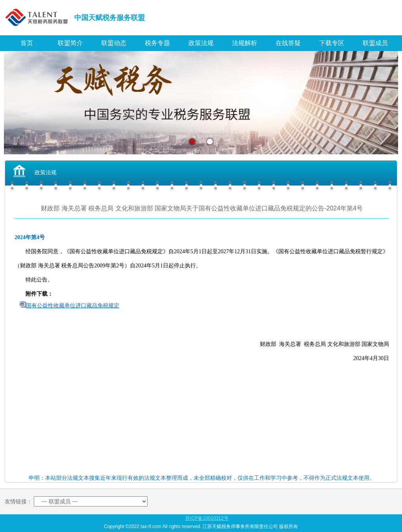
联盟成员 (375, 43)
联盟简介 (70, 43)
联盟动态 (114, 43)
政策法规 (201, 43)
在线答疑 (288, 43)
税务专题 (157, 43)
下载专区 (332, 43)
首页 (27, 43)
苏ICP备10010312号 (207, 518)
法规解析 (245, 43)
